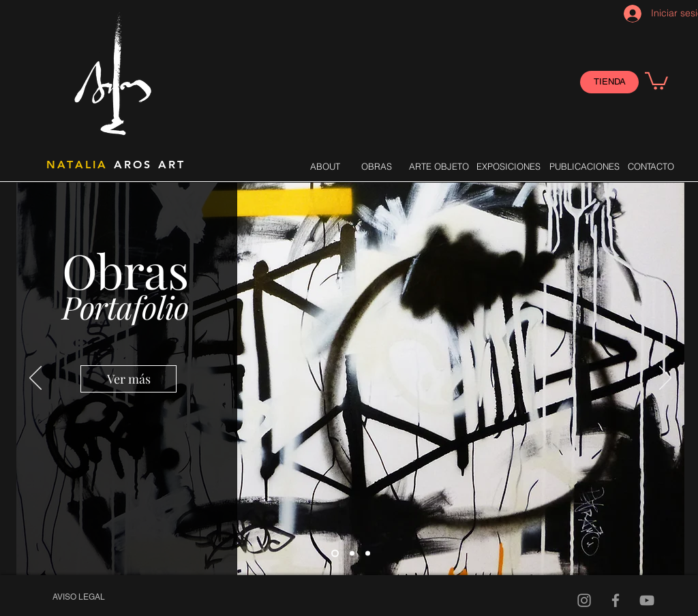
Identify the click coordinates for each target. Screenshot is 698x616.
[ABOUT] (325, 166)
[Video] (647, 600)
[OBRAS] (376, 166)
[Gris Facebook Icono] (616, 600)
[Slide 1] (335, 554)
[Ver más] (128, 379)
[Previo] (35, 379)
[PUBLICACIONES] (585, 166)
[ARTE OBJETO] (439, 166)
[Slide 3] (368, 554)
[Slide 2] (352, 554)
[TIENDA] (609, 82)
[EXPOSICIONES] (508, 166)
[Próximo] (665, 379)
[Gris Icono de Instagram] (584, 600)
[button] (656, 80)
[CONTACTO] (651, 166)
